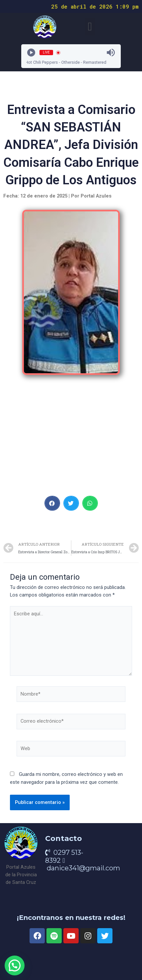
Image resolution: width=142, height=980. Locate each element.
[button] (90, 27)
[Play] (31, 53)
